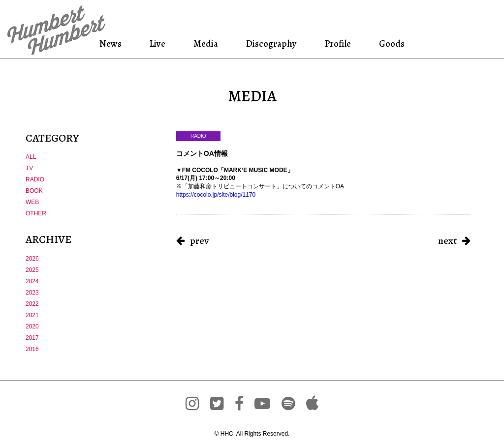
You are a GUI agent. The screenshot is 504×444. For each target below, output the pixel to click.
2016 (32, 349)
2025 (32, 270)
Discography (270, 44)
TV (29, 168)
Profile (337, 44)
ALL (31, 157)
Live (157, 44)
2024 (32, 281)
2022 (32, 304)
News (112, 44)
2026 (32, 259)
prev (199, 241)
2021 (32, 315)
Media (205, 44)
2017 (32, 338)
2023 (32, 293)
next (447, 241)
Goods (390, 44)
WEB (32, 202)
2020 (32, 326)
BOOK (34, 191)
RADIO (35, 179)
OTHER (36, 213)
